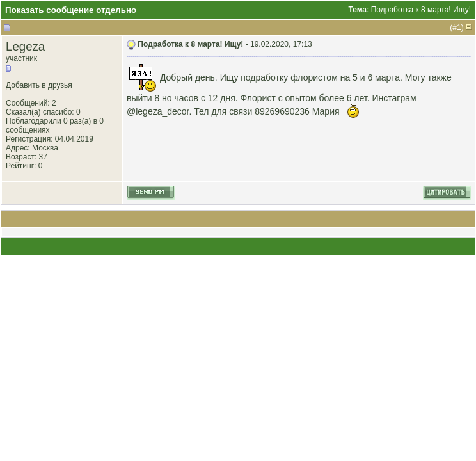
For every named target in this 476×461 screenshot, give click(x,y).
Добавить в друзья (39, 85)
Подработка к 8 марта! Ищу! (421, 10)
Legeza (25, 46)
